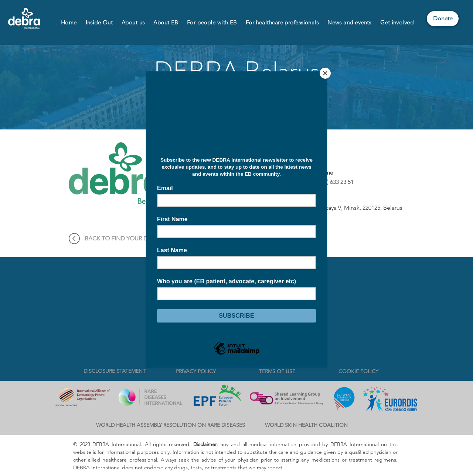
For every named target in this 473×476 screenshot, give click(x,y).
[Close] (325, 73)
